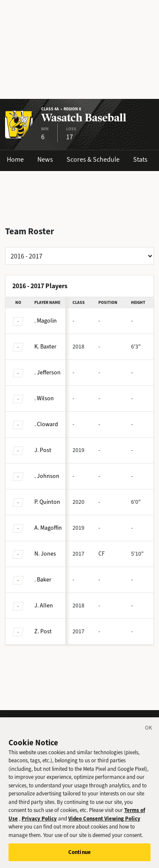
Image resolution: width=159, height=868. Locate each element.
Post (43, 450)
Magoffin (48, 528)
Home (15, 159)
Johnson (47, 476)
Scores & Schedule (93, 159)
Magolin (46, 321)
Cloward (46, 424)
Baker (43, 580)
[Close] (149, 736)
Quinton (47, 502)
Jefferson (47, 372)
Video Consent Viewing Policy (104, 826)
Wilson (44, 398)
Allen (44, 605)
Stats (140, 159)
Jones (45, 554)
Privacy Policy (39, 826)
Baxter (45, 347)
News (45, 159)
